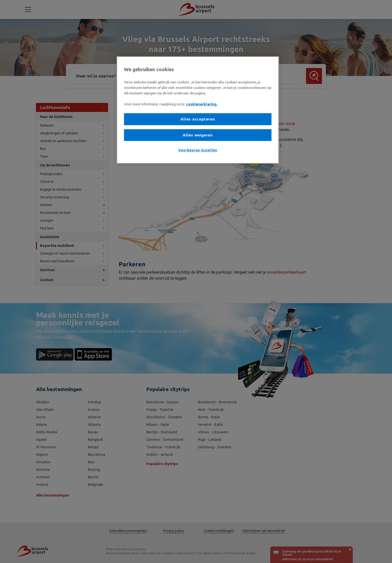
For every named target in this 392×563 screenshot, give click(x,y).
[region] (198, 110)
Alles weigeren (198, 135)
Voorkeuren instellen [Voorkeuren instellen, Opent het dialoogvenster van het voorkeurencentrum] (198, 150)
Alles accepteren (198, 119)
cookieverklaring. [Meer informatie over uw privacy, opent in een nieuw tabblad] (202, 104)
